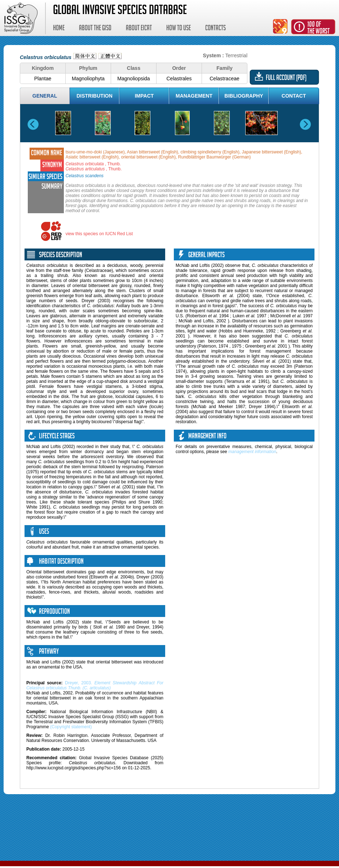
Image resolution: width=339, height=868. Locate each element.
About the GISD (95, 29)
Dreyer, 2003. (95, 685)
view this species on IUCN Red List (99, 234)
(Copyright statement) (71, 727)
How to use (179, 29)
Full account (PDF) (286, 79)
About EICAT (139, 29)
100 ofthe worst (318, 29)
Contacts (215, 29)
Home (59, 29)
